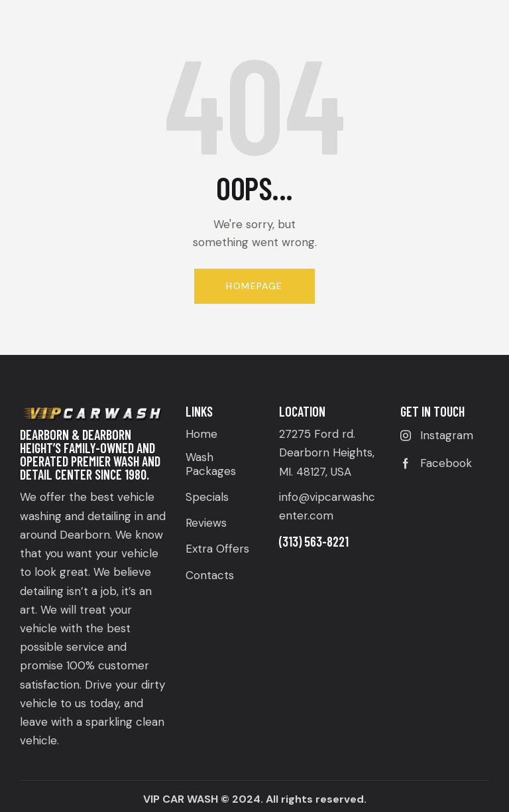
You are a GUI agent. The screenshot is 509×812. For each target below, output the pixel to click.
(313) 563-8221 (314, 541)
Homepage (254, 286)
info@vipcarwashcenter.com (327, 506)
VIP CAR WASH (181, 799)
